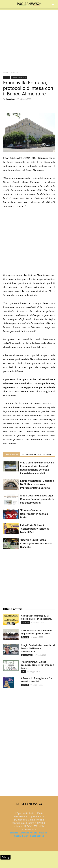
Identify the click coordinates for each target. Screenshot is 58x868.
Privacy (43, 833)
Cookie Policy (21, 836)
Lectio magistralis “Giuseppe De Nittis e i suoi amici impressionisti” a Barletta (37, 484)
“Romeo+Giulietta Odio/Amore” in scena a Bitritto (34, 514)
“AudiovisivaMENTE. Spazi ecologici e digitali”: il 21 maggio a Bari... (38, 665)
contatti (14, 833)
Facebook (35, 836)
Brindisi (15, 72)
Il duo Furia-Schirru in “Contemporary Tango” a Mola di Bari (34, 529)
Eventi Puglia (27, 655)
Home (6, 72)
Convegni (25, 622)
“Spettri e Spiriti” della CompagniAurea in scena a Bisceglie (36, 543)
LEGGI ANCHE (12, 455)
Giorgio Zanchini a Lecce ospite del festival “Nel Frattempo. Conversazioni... (38, 648)
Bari (24, 671)
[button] (54, 4)
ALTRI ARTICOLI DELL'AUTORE (37, 455)
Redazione (10, 99)
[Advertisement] (29, 39)
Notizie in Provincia (19, 77)
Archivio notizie (29, 833)
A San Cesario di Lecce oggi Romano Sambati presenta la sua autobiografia (37, 499)
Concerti (25, 637)
